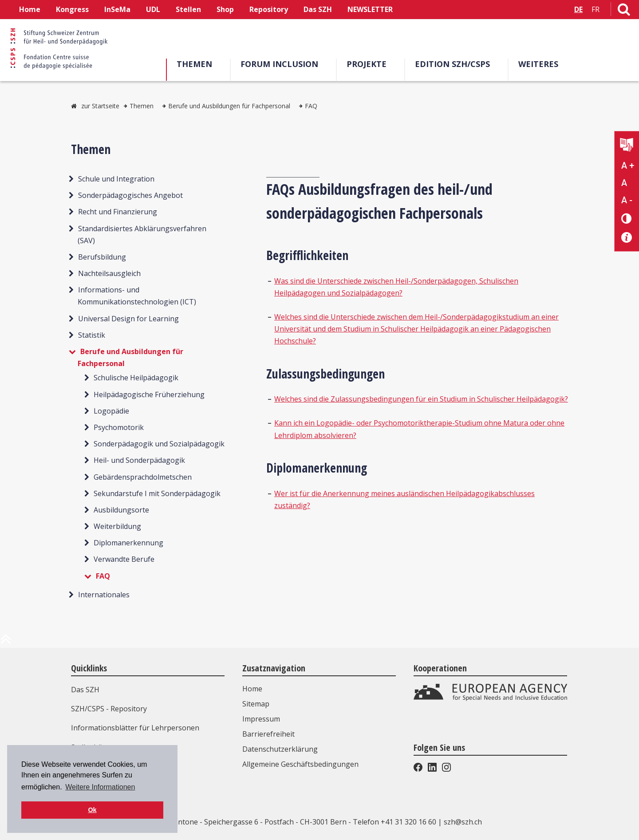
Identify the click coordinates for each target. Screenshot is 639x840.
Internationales (104, 595)
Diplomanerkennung (128, 543)
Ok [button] (92, 810)
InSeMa (117, 9)
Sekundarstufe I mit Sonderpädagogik (157, 493)
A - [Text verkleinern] (627, 200)
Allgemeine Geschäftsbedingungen (300, 764)
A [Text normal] (624, 183)
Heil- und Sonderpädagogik (139, 460)
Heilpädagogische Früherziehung (149, 394)
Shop (225, 9)
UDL (153, 9)
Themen (194, 64)
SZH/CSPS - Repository (109, 709)
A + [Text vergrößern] (628, 166)
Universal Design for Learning (128, 319)
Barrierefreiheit (268, 734)
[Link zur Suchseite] (624, 11)
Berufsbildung (102, 257)
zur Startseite (100, 106)
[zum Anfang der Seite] (6, 643)
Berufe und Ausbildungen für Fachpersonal (229, 106)
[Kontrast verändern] (627, 218)
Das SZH (318, 9)
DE (578, 9)
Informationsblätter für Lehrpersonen (135, 728)
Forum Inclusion (279, 64)
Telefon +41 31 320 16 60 (394, 822)
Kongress (72, 9)
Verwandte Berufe (124, 559)
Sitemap (256, 704)
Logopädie (111, 411)
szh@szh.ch (463, 822)
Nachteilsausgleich (109, 273)
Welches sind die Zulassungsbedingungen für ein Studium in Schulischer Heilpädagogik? (421, 399)
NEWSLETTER (370, 9)
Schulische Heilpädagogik (136, 378)
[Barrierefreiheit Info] (627, 238)
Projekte (367, 64)
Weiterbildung (117, 526)
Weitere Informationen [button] (100, 787)
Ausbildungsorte (121, 510)
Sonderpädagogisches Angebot (130, 195)
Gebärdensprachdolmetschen (143, 477)
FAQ (311, 106)
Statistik (92, 335)
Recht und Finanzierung (118, 212)
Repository (269, 9)
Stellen (188, 9)
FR (596, 9)
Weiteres (538, 64)
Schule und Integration (116, 179)
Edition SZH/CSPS (452, 64)
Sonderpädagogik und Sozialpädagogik (159, 444)
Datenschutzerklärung (280, 749)
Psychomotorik (119, 427)
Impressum (261, 719)
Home (30, 9)
